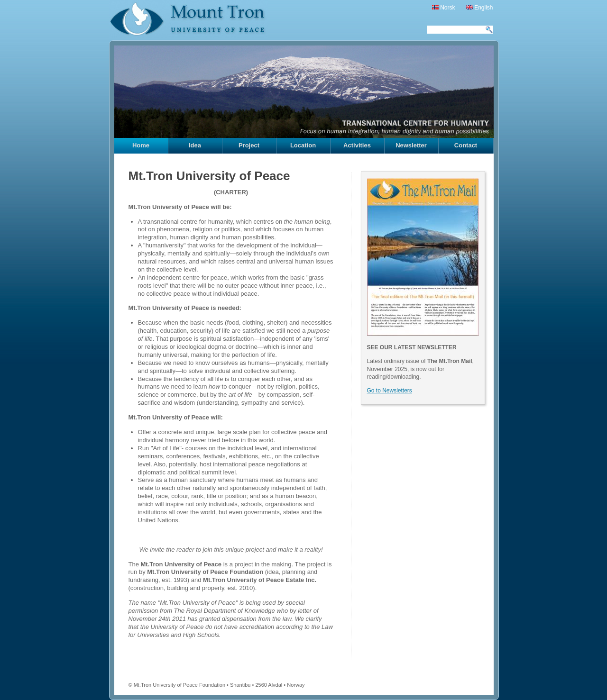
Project (249, 145)
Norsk (444, 8)
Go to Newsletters (390, 391)
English (480, 8)
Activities (357, 145)
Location (303, 145)
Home (141, 145)
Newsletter (411, 145)
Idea (195, 145)
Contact (466, 145)
